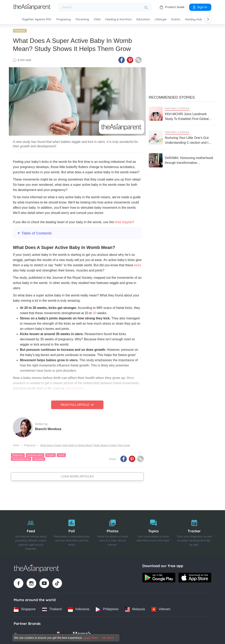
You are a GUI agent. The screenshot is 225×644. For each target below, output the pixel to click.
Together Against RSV (37, 19)
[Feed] (31, 533)
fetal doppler (123, 221)
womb (61, 454)
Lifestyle (161, 19)
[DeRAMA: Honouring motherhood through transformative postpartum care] (181, 159)
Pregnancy (64, 19)
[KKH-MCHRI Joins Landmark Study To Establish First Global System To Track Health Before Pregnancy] (181, 113)
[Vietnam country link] (161, 608)
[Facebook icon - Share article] (122, 59)
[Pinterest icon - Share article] (130, 59)
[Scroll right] (208, 19)
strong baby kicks (21, 458)
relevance (39, 458)
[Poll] (72, 533)
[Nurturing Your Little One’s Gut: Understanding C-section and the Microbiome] (181, 136)
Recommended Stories (172, 96)
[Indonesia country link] (79, 608)
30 (95, 312)
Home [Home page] (16, 444)
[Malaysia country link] (135, 608)
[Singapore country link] (25, 608)
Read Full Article (77, 404)
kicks (138, 264)
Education (143, 19)
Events (176, 19)
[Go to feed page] (32, 9)
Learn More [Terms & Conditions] (91, 638)
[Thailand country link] (52, 608)
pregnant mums (35, 454)
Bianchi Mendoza (48, 428)
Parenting (82, 19)
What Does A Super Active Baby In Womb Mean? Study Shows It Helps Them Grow (85, 444)
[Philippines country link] (107, 608)
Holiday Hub (194, 19)
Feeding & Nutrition (118, 19)
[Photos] (113, 533)
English (51, 454)
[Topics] (153, 533)
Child (97, 19)
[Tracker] (194, 533)
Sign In (200, 7)
